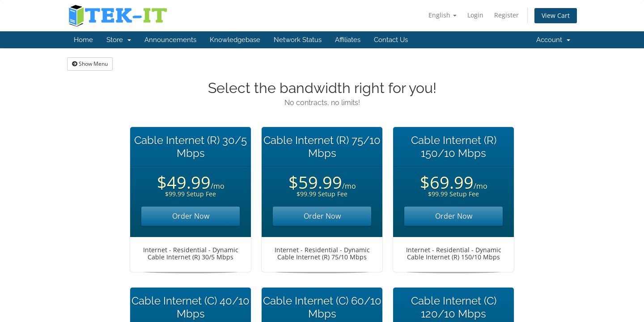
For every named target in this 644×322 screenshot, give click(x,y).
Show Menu (90, 64)
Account (553, 40)
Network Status (298, 40)
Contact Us (391, 40)
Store (119, 40)
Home (83, 40)
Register (506, 15)
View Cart (556, 15)
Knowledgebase (235, 40)
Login (475, 15)
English (443, 15)
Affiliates (348, 40)
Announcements (170, 40)
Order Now (191, 216)
